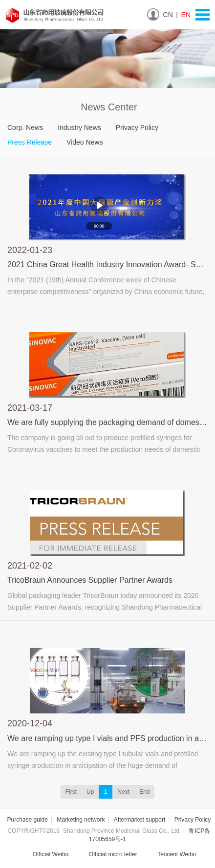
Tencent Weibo (170, 855)
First (71, 792)
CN (168, 15)
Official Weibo (44, 855)
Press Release (30, 142)
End (144, 792)
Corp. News (25, 127)
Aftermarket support (140, 820)
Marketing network (81, 820)
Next (123, 792)
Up (90, 792)
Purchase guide (28, 820)
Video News (85, 142)
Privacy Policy (137, 127)
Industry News (79, 127)
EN (186, 15)
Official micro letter (106, 855)
